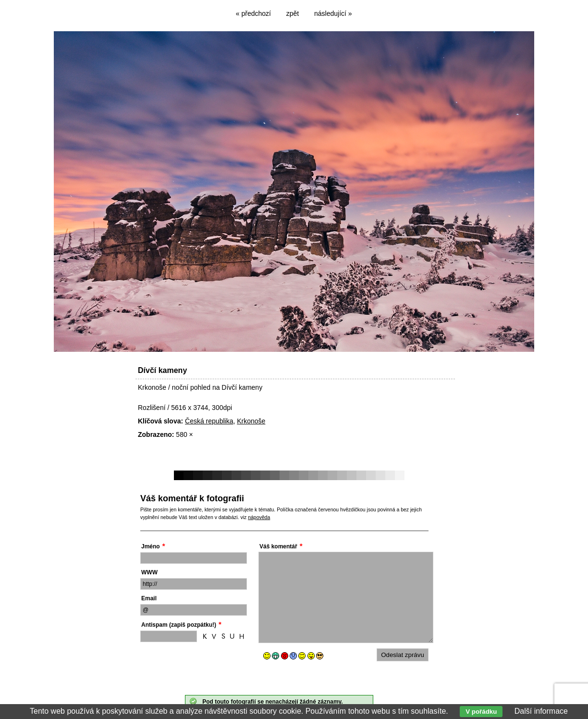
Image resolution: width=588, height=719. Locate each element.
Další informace (541, 711)
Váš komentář (278, 546)
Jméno (151, 546)
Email (149, 598)
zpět (293, 13)
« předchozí (253, 13)
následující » (333, 13)
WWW (149, 572)
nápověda (259, 517)
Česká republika (209, 421)
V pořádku (481, 712)
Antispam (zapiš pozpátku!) (179, 625)
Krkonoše (251, 421)
